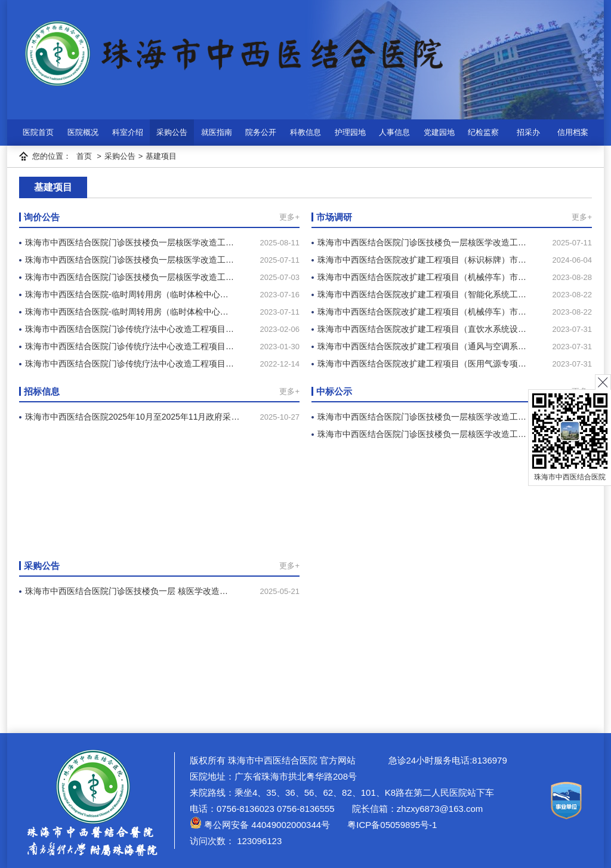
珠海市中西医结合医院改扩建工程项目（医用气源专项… (422, 364)
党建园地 (439, 132)
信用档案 (573, 132)
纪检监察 (483, 132)
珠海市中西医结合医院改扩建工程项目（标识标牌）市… (422, 260)
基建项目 (161, 156)
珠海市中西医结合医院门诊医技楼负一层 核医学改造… (126, 591)
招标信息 (42, 391)
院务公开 (261, 132)
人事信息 (394, 132)
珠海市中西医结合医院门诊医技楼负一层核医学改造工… (129, 242)
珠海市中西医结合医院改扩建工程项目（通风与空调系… (422, 346)
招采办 (528, 132)
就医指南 (217, 132)
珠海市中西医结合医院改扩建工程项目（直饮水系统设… (422, 329)
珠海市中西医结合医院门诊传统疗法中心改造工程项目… (129, 329)
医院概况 (83, 132)
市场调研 (334, 217)
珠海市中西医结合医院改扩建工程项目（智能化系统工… (422, 294)
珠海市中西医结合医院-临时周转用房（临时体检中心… (127, 294)
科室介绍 (128, 132)
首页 (84, 156)
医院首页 (38, 132)
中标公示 (334, 391)
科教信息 (305, 132)
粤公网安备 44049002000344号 (260, 825)
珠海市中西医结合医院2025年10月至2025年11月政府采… (132, 417)
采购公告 (172, 132)
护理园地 (350, 132)
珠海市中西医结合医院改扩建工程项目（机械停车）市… (422, 277)
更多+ (289, 217)
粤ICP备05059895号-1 (391, 825)
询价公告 (42, 217)
